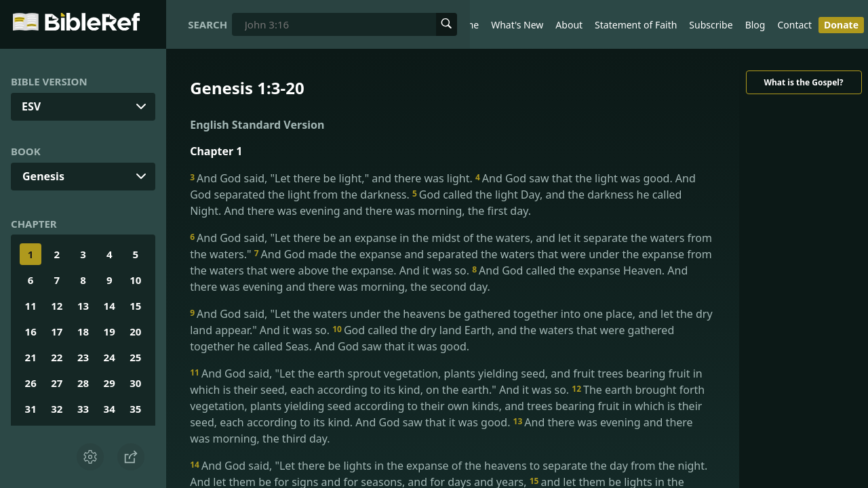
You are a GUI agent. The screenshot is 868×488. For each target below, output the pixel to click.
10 (135, 280)
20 (135, 331)
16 (31, 331)
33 (83, 409)
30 (135, 383)
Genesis (43, 176)
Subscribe (711, 25)
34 (110, 409)
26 (31, 383)
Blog (755, 25)
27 (57, 383)
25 (135, 357)
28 (83, 383)
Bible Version (49, 81)
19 (110, 331)
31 (31, 409)
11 (31, 306)
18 (83, 331)
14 (110, 306)
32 (57, 409)
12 (57, 306)
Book (26, 151)
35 (135, 409)
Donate (841, 25)
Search (208, 24)
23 (83, 357)
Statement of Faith (636, 25)
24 (110, 357)
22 (57, 357)
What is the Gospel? (803, 82)
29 (110, 383)
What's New (517, 25)
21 (31, 357)
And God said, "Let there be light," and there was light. (333, 178)
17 (57, 331)
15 (135, 306)
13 (83, 306)
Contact (794, 25)
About (569, 25)
